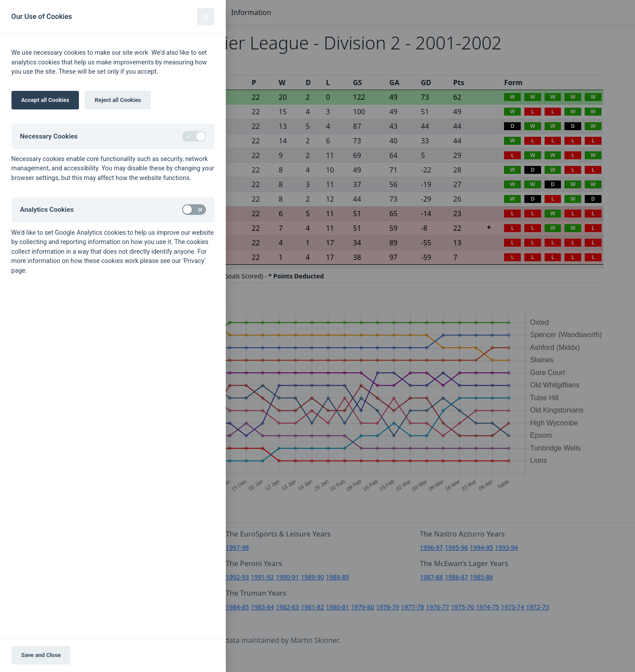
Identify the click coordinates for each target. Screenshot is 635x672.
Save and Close (41, 655)
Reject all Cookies (118, 100)
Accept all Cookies (45, 100)
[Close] (206, 17)
